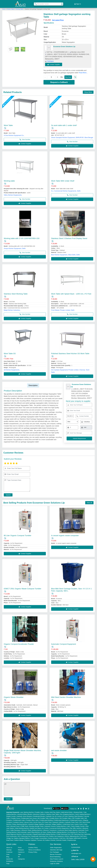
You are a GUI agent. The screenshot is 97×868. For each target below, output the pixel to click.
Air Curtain (45, 826)
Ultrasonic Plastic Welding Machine (32, 828)
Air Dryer (43, 830)
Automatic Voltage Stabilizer (54, 822)
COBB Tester (24, 824)
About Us (9, 845)
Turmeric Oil (41, 838)
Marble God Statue (36, 826)
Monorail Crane (15, 824)
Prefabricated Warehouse (61, 818)
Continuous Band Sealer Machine (68, 828)
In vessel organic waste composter (65, 533)
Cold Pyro (62, 836)
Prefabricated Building (46, 818)
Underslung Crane (68, 822)
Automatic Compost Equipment (64, 642)
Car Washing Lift (73, 830)
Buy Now (69, 75)
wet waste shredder (59, 748)
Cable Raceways (15, 828)
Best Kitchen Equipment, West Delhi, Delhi (65, 253)
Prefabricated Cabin (19, 818)
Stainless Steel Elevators (76, 814)
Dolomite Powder (61, 838)
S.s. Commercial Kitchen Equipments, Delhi (66, 189)
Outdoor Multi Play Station (52, 810)
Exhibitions (10, 859)
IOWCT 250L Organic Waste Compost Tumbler (22, 586)
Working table (9, 179)
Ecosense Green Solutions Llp (64, 44)
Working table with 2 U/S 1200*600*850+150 (22, 236)
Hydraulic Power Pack (72, 820)
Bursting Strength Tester (36, 824)
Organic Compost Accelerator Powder (19, 642)
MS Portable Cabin (65, 816)
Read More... (83, 70)
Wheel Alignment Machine (14, 832)
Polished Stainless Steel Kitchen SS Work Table (70, 351)
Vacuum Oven (28, 820)
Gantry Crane (79, 822)
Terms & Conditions (34, 848)
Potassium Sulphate (30, 838)
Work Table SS (10, 351)
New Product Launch (57, 857)
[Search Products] (35, 3)
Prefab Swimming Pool (63, 832)
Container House (18, 820)
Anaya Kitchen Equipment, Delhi (15, 246)
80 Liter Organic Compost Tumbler (18, 533)
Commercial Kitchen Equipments (59, 826)
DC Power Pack (47, 820)
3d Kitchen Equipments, (12, 368)
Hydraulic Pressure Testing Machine (55, 824)
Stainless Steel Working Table (16, 292)
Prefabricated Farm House (29, 816)
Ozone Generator (53, 836)
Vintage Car (10, 836)
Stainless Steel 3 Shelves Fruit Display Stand (69, 236)
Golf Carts (83, 834)
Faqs (8, 861)
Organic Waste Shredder (14, 695)
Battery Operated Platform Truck (24, 836)
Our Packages (55, 850)
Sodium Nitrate (19, 838)
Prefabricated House (76, 818)
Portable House (15, 816)
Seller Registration (56, 845)
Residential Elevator (39, 814)
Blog (8, 854)
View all (89, 501)
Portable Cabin (39, 810)
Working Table (20, 7)
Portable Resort (54, 816)
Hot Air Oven (37, 820)
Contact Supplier (56, 62)
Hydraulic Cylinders (58, 820)
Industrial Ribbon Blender (25, 812)
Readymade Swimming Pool (40, 834)
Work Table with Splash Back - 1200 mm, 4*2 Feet (71, 292)
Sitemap (9, 848)
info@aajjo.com (76, 851)
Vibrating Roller (78, 810)
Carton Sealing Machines (83, 812)
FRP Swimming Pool (77, 832)
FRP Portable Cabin (78, 816)
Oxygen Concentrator (41, 836)
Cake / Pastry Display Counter (76, 824)
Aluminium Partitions (39, 812)
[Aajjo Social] (78, 806)
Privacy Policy (33, 850)
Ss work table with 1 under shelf (64, 123)
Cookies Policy (33, 845)
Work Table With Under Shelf (63, 179)
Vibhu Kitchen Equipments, (13, 193)
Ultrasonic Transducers (50, 828)
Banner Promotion (56, 852)
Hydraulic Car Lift (51, 814)
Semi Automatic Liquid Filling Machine (29, 830)
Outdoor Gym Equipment (56, 834)
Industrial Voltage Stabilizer (36, 822)
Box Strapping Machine (67, 812)
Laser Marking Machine (27, 810)
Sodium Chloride (50, 838)
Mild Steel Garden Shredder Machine (66, 695)
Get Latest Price (58, 18)
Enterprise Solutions (56, 859)
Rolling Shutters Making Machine (57, 830)
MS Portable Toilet (43, 816)
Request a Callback (59, 80)
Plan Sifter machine (76, 826)
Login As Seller (55, 861)
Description (33, 383)
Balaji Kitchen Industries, (12, 308)
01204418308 (76, 845)
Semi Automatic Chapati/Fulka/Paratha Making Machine (39, 832)
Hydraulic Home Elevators (25, 814)
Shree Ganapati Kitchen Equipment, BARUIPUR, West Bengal (72, 135)
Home (4, 7)
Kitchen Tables (11, 7)
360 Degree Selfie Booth (74, 836)
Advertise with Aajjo (56, 848)
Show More (88, 90)
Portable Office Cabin (32, 818)
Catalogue (49, 59)
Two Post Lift (82, 830)
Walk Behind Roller (67, 810)
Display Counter (11, 814)
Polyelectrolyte (72, 838)
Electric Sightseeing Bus (72, 834)
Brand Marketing (55, 854)
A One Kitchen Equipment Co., (14, 133)
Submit (7, 493)
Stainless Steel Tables (53, 812)
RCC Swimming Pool (24, 834)
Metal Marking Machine (22, 826)
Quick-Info (10, 857)
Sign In (78, 3)
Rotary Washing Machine (20, 822)
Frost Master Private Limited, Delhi (63, 308)
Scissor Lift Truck (62, 814)
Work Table (8, 123)
